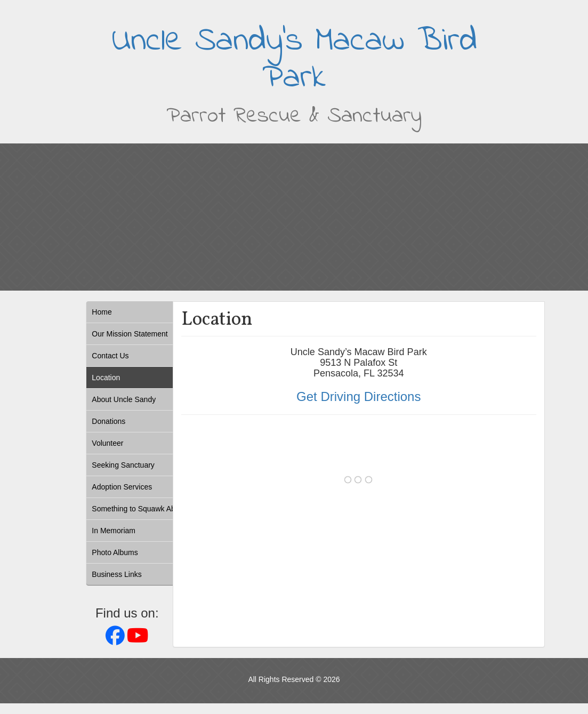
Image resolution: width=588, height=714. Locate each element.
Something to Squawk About (139, 509)
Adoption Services (122, 487)
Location (106, 378)
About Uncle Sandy (124, 399)
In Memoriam (114, 531)
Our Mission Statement (130, 334)
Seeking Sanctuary (123, 465)
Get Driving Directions (359, 396)
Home (102, 312)
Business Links (116, 574)
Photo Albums (115, 552)
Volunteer (107, 443)
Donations (108, 421)
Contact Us (110, 356)
